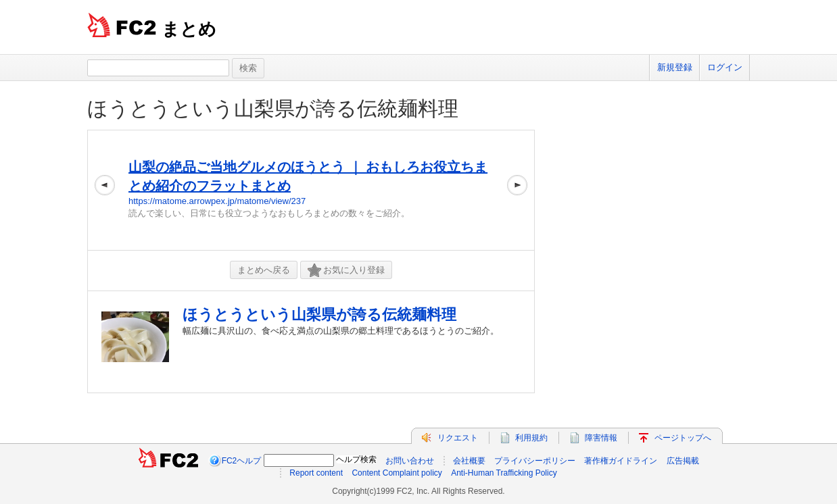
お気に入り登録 (346, 271)
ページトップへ (683, 438)
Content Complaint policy (397, 473)
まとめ (189, 29)
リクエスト (458, 438)
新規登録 (675, 67)
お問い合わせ (410, 461)
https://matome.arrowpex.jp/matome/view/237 (217, 201)
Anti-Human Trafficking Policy (504, 473)
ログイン (725, 67)
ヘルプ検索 (356, 459)
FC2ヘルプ (242, 461)
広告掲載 (683, 461)
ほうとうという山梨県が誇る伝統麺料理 (273, 108)
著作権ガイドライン (621, 461)
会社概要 (469, 461)
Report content (316, 473)
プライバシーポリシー (535, 461)
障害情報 (601, 438)
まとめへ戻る (264, 270)
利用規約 (531, 438)
